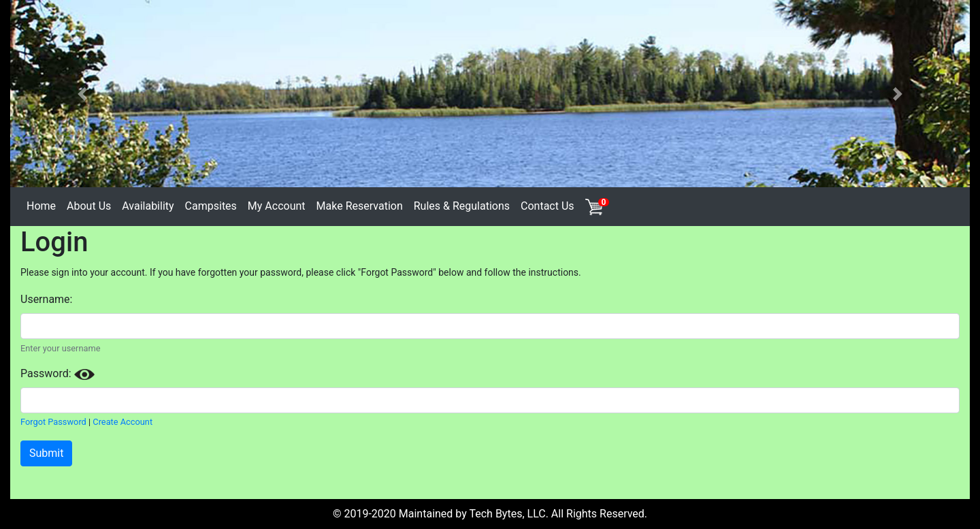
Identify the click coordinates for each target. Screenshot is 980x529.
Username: (46, 299)
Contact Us (548, 206)
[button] (82, 94)
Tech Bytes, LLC (507, 514)
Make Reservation (360, 206)
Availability (148, 206)
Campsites (211, 206)
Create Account (122, 422)
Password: (58, 373)
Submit (46, 453)
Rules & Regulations (462, 206)
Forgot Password (53, 422)
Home (41, 206)
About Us (89, 206)
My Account (277, 206)
